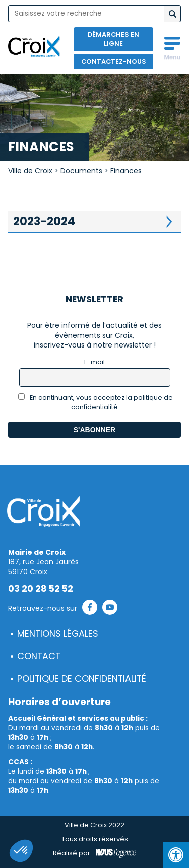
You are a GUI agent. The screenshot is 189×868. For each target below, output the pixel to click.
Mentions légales (58, 634)
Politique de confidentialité (82, 679)
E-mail (94, 362)
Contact (39, 656)
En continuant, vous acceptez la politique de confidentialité (96, 402)
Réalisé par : (94, 853)
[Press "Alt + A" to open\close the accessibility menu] (176, 855)
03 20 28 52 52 (41, 589)
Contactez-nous (114, 61)
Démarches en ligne (113, 39)
